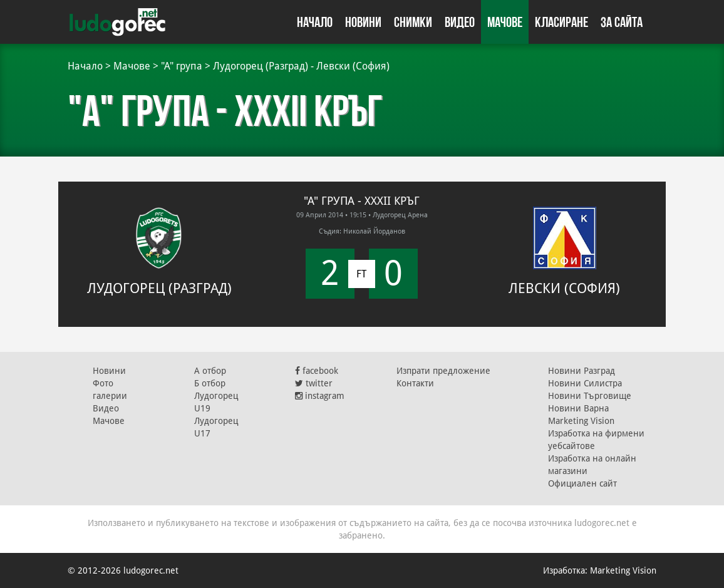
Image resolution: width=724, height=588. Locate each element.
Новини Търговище (590, 396)
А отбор (210, 371)
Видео (460, 22)
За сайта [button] (622, 22)
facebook (317, 371)
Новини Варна (578, 408)
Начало (315, 22)
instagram (320, 396)
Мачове (505, 22)
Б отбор (210, 383)
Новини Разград (582, 371)
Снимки (413, 22)
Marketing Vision (581, 421)
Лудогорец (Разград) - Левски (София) (301, 66)
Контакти (415, 383)
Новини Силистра (585, 383)
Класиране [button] (561, 22)
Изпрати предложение (443, 371)
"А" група (182, 66)
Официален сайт (582, 483)
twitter (314, 383)
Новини (363, 22)
